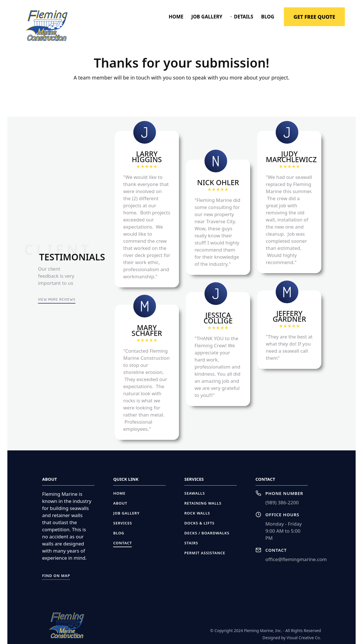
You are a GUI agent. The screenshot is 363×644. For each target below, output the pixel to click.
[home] (46, 26)
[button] (242, 17)
